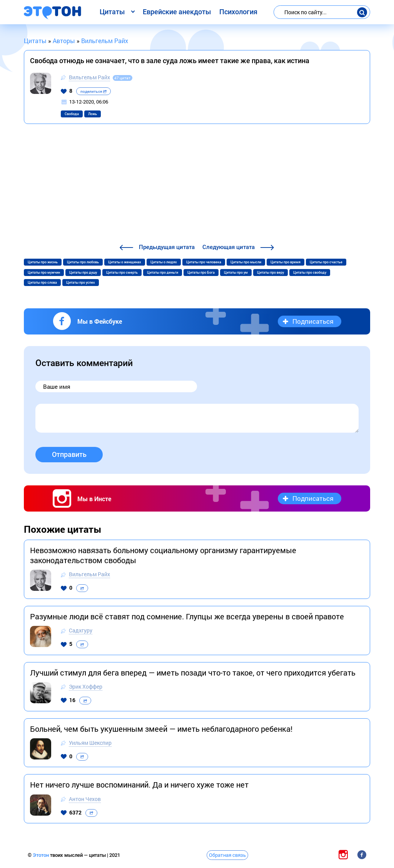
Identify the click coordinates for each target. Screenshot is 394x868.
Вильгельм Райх (89, 77)
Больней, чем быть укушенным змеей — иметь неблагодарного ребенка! (161, 729)
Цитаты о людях (164, 262)
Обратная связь (227, 855)
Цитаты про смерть (122, 273)
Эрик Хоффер (86, 687)
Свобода (72, 114)
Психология (238, 12)
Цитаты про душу (83, 273)
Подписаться (313, 321)
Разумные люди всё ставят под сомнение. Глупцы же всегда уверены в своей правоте (187, 616)
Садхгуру (81, 630)
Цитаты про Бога (201, 273)
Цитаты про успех (81, 283)
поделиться (93, 91)
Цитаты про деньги (163, 273)
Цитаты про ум (236, 273)
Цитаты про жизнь (43, 262)
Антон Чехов (85, 799)
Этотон (41, 855)
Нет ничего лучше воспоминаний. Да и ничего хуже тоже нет (139, 784)
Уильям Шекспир (90, 743)
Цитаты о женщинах (125, 262)
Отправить (69, 454)
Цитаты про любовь (83, 262)
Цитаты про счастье (326, 262)
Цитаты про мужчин (44, 273)
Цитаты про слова (42, 283)
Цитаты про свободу (310, 273)
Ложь (93, 114)
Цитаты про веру (270, 273)
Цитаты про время (285, 262)
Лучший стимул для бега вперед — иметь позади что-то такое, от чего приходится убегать (193, 672)
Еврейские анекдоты (177, 12)
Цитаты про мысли (246, 262)
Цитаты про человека (204, 262)
